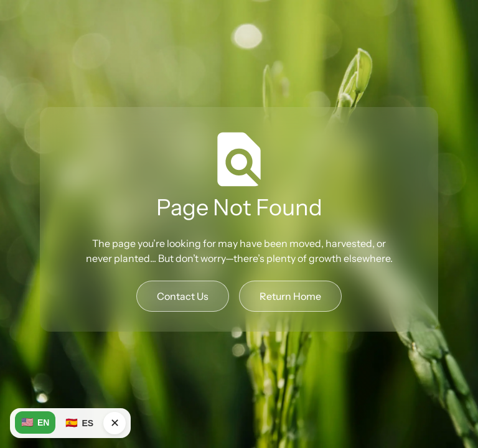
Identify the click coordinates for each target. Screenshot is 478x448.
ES (79, 423)
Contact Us (183, 296)
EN (35, 422)
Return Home (290, 296)
